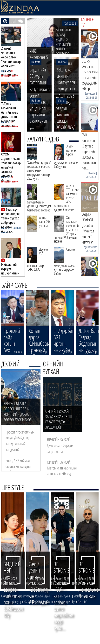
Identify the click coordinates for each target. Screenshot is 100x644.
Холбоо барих (43, 596)
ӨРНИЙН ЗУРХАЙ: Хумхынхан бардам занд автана (60, 445)
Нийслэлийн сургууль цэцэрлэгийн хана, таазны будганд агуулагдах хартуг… (12, 266)
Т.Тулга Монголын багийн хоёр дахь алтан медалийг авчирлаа (12, 105)
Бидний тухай (62, 596)
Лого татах (80, 596)
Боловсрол (90, 94)
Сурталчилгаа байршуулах (16, 596)
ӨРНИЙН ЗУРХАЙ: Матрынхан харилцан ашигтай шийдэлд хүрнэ (62, 471)
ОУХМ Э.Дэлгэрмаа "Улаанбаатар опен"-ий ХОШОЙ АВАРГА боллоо (12, 157)
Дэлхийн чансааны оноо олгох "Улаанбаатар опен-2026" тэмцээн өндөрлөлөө (12, 52)
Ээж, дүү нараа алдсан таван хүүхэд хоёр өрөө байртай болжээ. (12, 211)
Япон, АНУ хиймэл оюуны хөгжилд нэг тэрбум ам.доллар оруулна (19, 469)
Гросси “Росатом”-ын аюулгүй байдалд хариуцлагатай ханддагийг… (20, 441)
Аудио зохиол (91, 247)
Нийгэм (92, 173)
